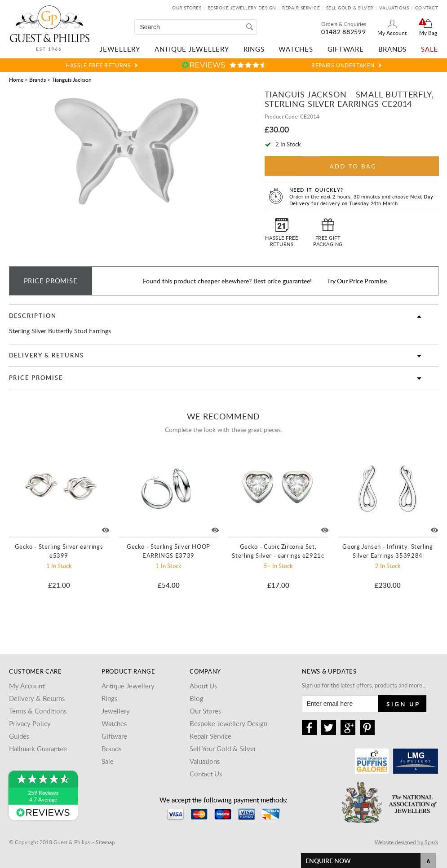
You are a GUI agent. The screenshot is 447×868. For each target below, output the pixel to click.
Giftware (346, 49)
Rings (254, 49)
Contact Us (206, 774)
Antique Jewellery (192, 49)
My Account (392, 33)
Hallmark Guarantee (38, 749)
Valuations (394, 8)
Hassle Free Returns (98, 65)
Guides (19, 736)
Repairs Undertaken (343, 65)
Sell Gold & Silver (350, 8)
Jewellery (120, 49)
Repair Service (301, 8)
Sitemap (105, 842)
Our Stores (187, 8)
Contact (427, 8)
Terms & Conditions (38, 711)
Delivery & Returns (46, 355)
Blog (197, 698)
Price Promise (36, 378)
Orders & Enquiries (344, 24)
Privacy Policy (30, 723)
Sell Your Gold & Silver (223, 749)
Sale (429, 49)
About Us (203, 686)
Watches (296, 49)
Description (33, 316)
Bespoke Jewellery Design (242, 8)
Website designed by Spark (406, 842)
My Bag (428, 33)
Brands (393, 49)
